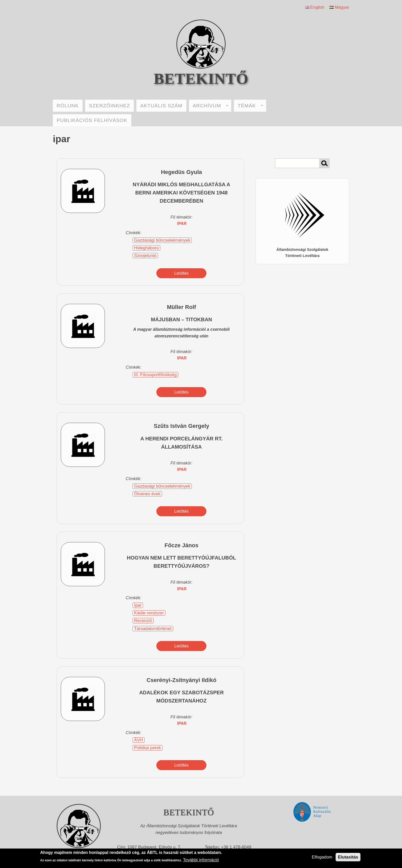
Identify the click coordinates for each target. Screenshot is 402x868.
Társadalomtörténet (153, 629)
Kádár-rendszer (149, 613)
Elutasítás (348, 857)
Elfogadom (322, 857)
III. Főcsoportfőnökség (155, 375)
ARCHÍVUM (210, 106)
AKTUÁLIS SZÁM (161, 106)
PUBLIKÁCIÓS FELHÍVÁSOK (92, 120)
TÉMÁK (250, 106)
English (315, 7)
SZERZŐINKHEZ (109, 106)
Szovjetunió (145, 256)
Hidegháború (146, 248)
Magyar (339, 7)
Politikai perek (147, 748)
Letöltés (182, 273)
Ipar (138, 605)
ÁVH (139, 740)
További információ (201, 860)
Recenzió (143, 621)
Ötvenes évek (147, 494)
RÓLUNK (68, 106)
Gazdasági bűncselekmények (162, 240)
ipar (182, 224)
